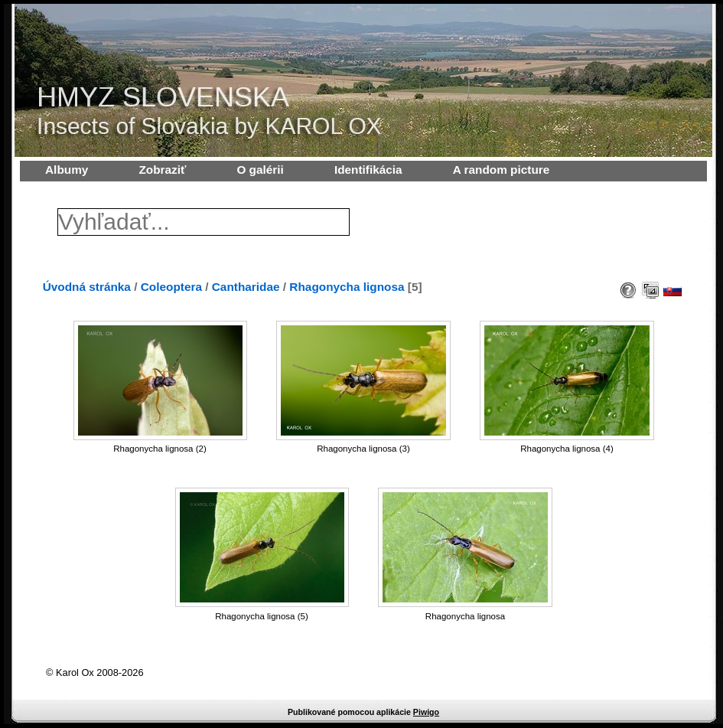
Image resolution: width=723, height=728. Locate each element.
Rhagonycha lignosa (347, 287)
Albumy (67, 170)
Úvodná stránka (87, 287)
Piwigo (426, 712)
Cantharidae (246, 287)
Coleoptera (171, 287)
